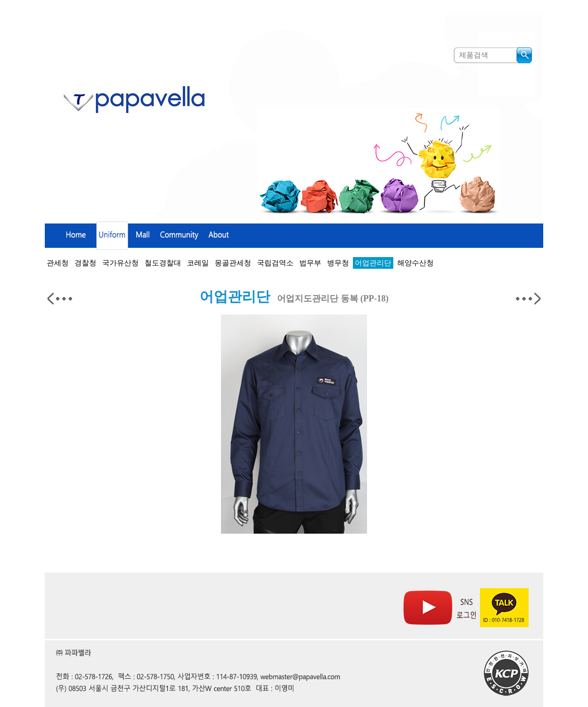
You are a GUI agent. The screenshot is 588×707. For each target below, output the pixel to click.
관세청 (58, 263)
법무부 (310, 263)
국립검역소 (275, 263)
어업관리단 (373, 263)
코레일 (198, 263)
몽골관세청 (233, 263)
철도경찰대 (163, 263)
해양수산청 (415, 263)
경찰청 (85, 263)
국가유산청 (120, 263)
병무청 (338, 263)
